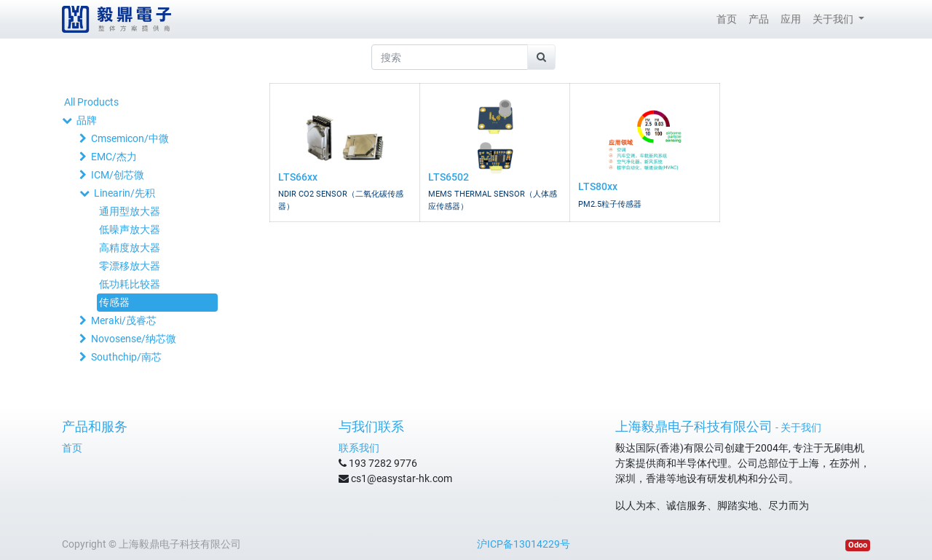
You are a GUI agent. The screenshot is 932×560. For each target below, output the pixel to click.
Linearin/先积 (125, 193)
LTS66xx (298, 177)
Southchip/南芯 (126, 357)
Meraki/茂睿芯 (124, 320)
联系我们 (359, 448)
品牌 (87, 120)
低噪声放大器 (130, 229)
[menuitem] (727, 19)
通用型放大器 (130, 211)
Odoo (858, 545)
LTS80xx (598, 186)
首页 (72, 448)
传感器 (114, 302)
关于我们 (801, 427)
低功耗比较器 (130, 284)
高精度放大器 (130, 248)
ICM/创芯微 (118, 175)
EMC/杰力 (114, 157)
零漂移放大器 (130, 266)
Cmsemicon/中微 (130, 138)
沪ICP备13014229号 (524, 544)
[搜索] (541, 57)
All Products (91, 102)
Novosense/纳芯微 (134, 339)
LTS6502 (449, 177)
